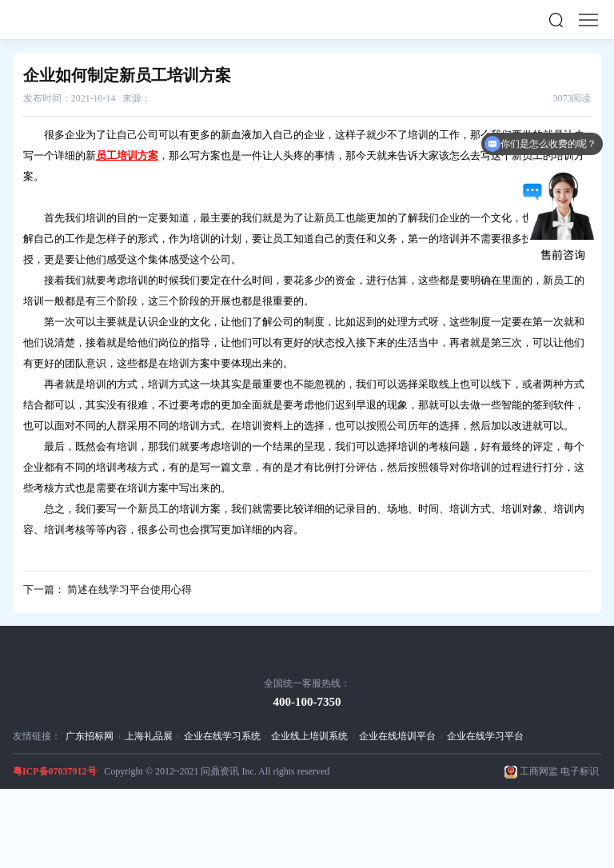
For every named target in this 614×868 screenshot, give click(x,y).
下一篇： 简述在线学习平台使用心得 (108, 589)
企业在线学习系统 (222, 736)
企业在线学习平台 (485, 736)
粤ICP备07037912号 (55, 771)
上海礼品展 (149, 736)
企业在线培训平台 (397, 736)
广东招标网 (90, 736)
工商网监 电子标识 (559, 771)
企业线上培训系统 (309, 736)
